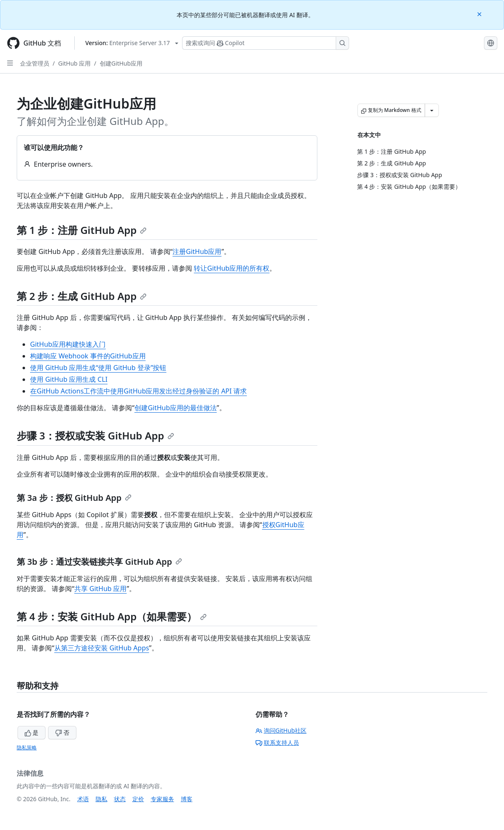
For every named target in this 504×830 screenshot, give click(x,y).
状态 (120, 799)
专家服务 (162, 799)
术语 (83, 799)
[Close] (480, 14)
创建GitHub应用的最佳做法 (176, 408)
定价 (138, 799)
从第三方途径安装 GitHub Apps (102, 648)
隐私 (101, 799)
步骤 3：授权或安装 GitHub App (95, 435)
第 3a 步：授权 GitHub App (74, 498)
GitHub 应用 (74, 63)
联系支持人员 (277, 742)
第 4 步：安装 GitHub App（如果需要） (112, 616)
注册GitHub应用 (197, 251)
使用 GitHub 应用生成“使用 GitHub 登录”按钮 (98, 368)
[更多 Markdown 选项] (432, 110)
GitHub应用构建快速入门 (68, 344)
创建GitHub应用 (121, 63)
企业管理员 (35, 63)
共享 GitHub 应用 (100, 589)
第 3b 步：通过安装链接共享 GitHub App (99, 562)
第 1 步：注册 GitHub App (82, 230)
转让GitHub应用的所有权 (232, 268)
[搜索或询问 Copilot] (266, 43)
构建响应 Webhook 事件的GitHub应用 (88, 356)
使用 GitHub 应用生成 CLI (69, 379)
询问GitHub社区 (281, 730)
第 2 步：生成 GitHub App (82, 296)
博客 (187, 799)
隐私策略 (27, 748)
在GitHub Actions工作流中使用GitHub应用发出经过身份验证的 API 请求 (138, 391)
